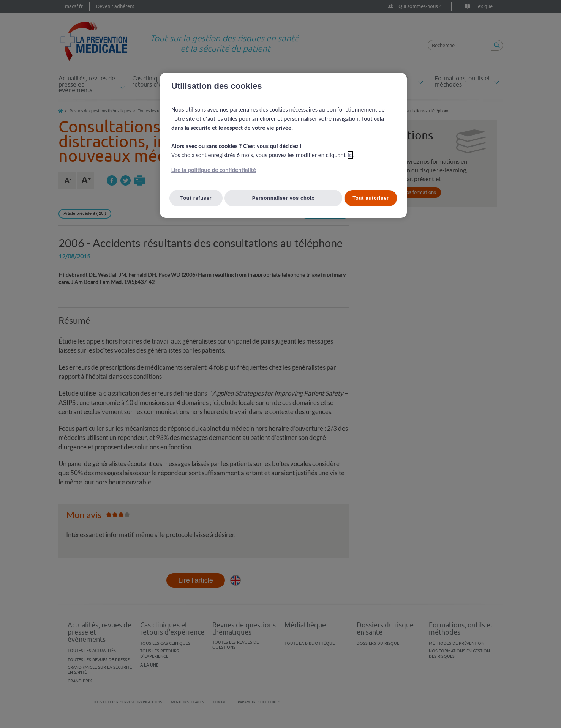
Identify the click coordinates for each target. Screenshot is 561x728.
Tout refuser (196, 198)
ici (350, 155)
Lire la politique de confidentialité (214, 170)
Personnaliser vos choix (284, 198)
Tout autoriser (371, 198)
